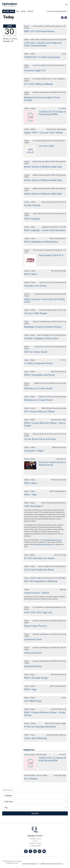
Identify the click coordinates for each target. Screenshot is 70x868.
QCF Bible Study (33, 701)
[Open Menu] (66, 5)
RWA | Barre (31, 274)
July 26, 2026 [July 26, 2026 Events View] (9, 11)
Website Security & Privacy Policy (52, 864)
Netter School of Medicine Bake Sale (43, 167)
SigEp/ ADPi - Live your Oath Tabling (43, 133)
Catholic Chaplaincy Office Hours (41, 339)
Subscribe (35, 814)
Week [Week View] (23, 11)
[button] (35, 796)
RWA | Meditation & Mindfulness (41, 242)
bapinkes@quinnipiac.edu (44, 544)
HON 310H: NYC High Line (38, 613)
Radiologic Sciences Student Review (43, 327)
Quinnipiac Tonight (34, 451)
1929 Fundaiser (32, 219)
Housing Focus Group (35, 286)
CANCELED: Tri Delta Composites (42, 57)
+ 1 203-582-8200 (35, 846)
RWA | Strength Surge (36, 678)
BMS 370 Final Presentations (39, 31)
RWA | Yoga (30, 495)
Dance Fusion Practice (36, 626)
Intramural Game (33, 640)
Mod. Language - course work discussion (45, 230)
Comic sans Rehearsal (35, 738)
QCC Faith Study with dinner (39, 570)
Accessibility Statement (31, 864)
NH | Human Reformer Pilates (39, 412)
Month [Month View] (30, 11)
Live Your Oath (46, 146)
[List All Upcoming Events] (57, 11)
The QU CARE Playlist (36, 313)
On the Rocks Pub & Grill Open (40, 439)
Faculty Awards (32, 205)
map (64, 129)
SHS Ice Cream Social (36, 352)
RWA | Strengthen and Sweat (40, 375)
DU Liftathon (31, 779)
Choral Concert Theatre (37, 593)
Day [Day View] (18, 11)
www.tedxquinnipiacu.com (52, 540)
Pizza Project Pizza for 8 (51, 255)
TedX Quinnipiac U (34, 506)
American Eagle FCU (35, 71)
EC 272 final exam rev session (40, 558)
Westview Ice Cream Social (38, 389)
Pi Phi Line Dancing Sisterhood (40, 727)
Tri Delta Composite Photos (38, 363)
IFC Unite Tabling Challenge (39, 84)
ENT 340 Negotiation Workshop (41, 581)
